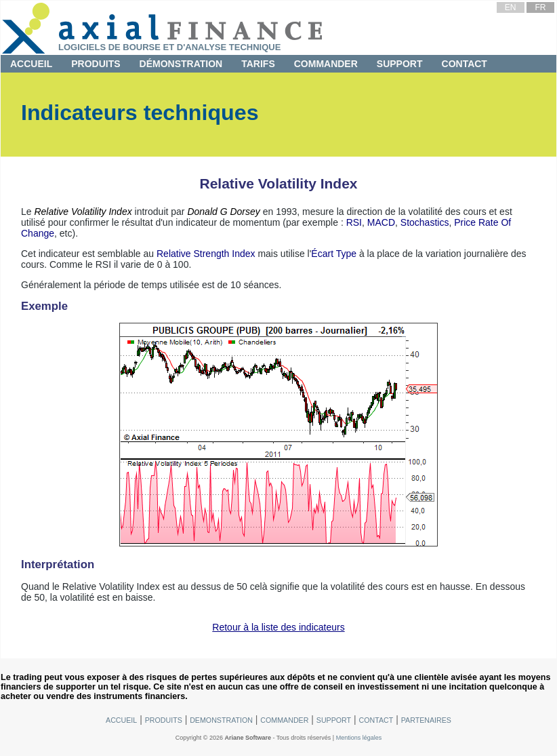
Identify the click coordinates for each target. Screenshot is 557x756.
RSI (354, 222)
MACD (381, 222)
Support (400, 64)
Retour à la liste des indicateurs (278, 627)
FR (540, 7)
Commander (326, 64)
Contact (465, 64)
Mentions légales (359, 738)
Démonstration (181, 64)
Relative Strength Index (206, 254)
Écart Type (334, 254)
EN (511, 7)
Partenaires (426, 720)
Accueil (31, 64)
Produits (96, 64)
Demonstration (221, 720)
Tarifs (258, 64)
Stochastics (425, 222)
